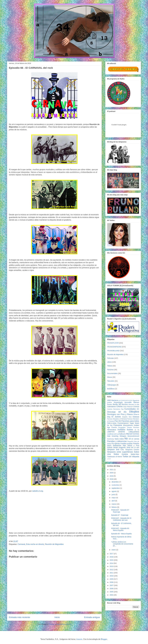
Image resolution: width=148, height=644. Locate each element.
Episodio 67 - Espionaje (120, 515)
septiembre (116, 488)
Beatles (110, 404)
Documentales (112, 373)
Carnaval (21, 544)
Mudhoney (111, 439)
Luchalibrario (121, 434)
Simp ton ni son (133, 447)
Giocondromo (128, 425)
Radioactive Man (119, 445)
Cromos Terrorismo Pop (115, 409)
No (126, 439)
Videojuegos (112, 385)
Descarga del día (117, 412)
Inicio (57, 617)
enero (114, 550)
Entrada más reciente (19, 617)
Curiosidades (130, 409)
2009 (112, 579)
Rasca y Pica (133, 445)
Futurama (118, 425)
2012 (112, 570)
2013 (112, 566)
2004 (112, 595)
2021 (112, 470)
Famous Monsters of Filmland (117, 419)
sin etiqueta (134, 457)
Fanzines (110, 370)
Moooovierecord (133, 436)
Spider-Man (135, 454)
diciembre (115, 482)
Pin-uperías (116, 443)
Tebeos (110, 366)
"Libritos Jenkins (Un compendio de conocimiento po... (122, 544)
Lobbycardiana (134, 432)
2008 (112, 582)
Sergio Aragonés (119, 447)
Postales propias (126, 443)
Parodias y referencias (117, 441)
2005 (112, 592)
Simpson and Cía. (116, 450)
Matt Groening (113, 436)
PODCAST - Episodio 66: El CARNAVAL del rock (121, 519)
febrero (114, 507)
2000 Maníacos (113, 400)
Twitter (125, 457)
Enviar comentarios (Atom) (60, 624)
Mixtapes (123, 436)
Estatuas (136, 417)
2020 (112, 473)
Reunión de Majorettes (54, 544)
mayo (114, 498)
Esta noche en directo (35, 544)
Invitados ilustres (125, 430)
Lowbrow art (112, 434)
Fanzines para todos (130, 421)
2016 (112, 557)
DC (138, 409)
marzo (114, 504)
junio (113, 495)
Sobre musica (121, 454)
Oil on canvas (134, 439)
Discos (110, 377)
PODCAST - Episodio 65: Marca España (120, 529)
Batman (136, 402)
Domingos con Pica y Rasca (120, 414)
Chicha (119, 406)
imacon (79, 639)
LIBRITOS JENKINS (116, 432)
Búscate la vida (134, 404)
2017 (112, 554)
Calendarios (112, 407)
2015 (112, 560)
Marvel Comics (133, 434)
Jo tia (137, 430)
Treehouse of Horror (115, 457)
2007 (112, 585)
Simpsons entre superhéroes (120, 452)
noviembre (116, 485)
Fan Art (118, 421)
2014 (112, 563)
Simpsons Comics (132, 450)
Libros (109, 362)
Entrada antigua (92, 617)
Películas (110, 358)
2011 (112, 573)
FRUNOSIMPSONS (114, 347)
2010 (112, 576)
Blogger (104, 639)
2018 (112, 479)
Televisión (111, 381)
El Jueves (116, 417)
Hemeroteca (112, 430)
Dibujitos (134, 412)
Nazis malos (119, 439)
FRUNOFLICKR (113, 343)
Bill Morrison (123, 404)
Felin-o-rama (112, 423)
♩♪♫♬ (109, 459)
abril (113, 501)
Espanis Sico (127, 417)
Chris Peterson (128, 407)
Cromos (136, 407)
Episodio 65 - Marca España (121, 534)
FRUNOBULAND (113, 351)
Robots (110, 447)
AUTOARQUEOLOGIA (126, 401)
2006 (112, 589)
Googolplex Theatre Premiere (129, 428)
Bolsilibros (111, 389)
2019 (112, 476)
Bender (115, 404)
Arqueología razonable (123, 402)
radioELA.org (38, 491)
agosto (114, 491)
